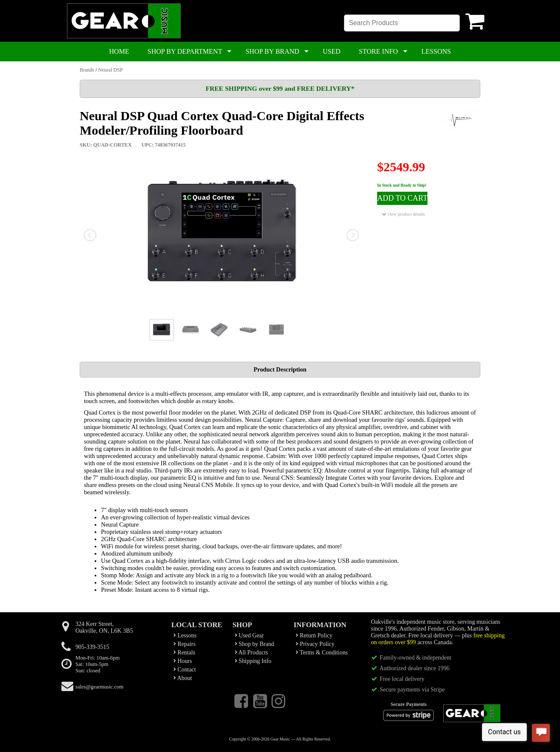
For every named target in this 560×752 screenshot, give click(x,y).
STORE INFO (378, 51)
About (183, 678)
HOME (119, 51)
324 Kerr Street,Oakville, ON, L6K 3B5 (104, 627)
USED (332, 51)
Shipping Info (253, 661)
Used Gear (249, 635)
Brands (87, 70)
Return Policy (314, 635)
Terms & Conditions (322, 653)
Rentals (184, 653)
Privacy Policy (315, 644)
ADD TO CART (402, 198)
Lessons (185, 635)
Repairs (185, 644)
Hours (183, 661)
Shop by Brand (255, 644)
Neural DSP (110, 70)
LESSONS (436, 51)
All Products (251, 653)
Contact (185, 670)
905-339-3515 (92, 647)
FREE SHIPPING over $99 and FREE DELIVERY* (280, 88)
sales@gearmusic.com (100, 687)
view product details (403, 214)
